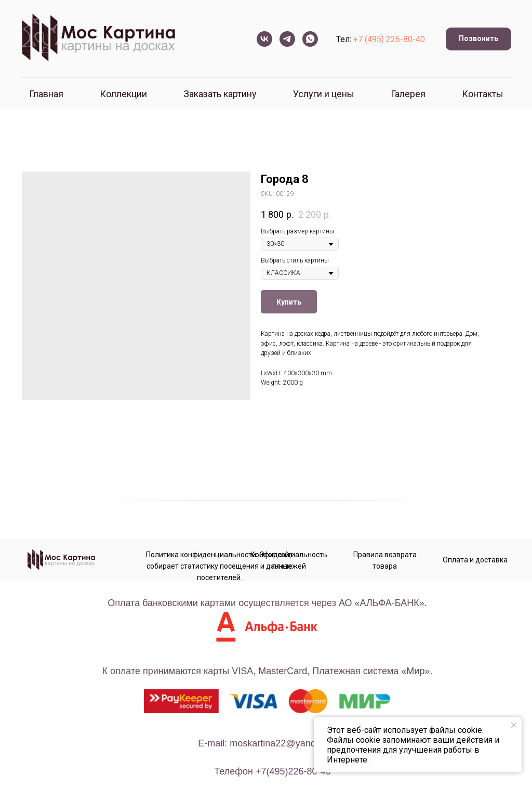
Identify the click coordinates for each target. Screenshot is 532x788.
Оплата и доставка (475, 560)
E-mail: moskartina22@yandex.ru (267, 743)
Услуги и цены (324, 94)
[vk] (264, 39)
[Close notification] (514, 725)
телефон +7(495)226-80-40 (272, 771)
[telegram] (287, 39)
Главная (46, 94)
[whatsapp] (310, 39)
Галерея (408, 94)
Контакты (483, 94)
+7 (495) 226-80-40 (389, 39)
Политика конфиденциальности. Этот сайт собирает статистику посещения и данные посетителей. (220, 566)
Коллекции (123, 94)
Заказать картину (220, 94)
